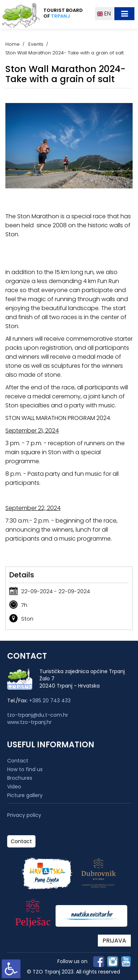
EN (104, 14)
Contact (18, 761)
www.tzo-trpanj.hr (29, 722)
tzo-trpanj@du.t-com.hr (38, 715)
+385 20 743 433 (50, 701)
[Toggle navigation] (124, 14)
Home (13, 44)
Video (14, 787)
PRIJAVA (114, 941)
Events (36, 44)
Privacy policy (24, 815)
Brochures (20, 778)
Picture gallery (25, 795)
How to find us (25, 769)
